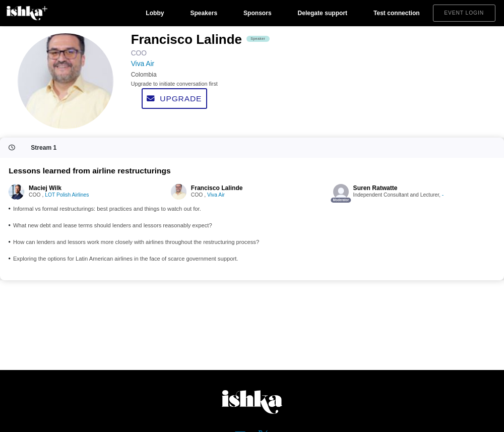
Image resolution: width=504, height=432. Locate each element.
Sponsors (258, 13)
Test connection (397, 13)
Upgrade (174, 99)
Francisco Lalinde (217, 188)
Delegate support (322, 13)
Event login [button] (464, 13)
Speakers (204, 13)
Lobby (155, 13)
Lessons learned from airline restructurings (89, 171)
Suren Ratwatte (375, 188)
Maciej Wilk (45, 188)
